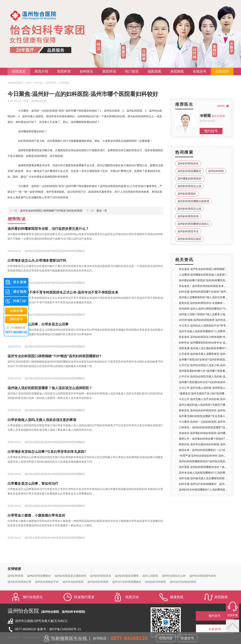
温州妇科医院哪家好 (189, 171)
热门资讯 (132, 71)
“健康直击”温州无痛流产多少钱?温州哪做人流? (206, 393)
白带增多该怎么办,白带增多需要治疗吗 (37, 261)
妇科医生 (87, 71)
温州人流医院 (150, 576)
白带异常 (51, 83)
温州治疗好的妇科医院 (183, 582)
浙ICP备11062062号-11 (65, 629)
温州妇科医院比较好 (189, 239)
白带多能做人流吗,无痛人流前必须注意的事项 (42, 420)
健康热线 (177, 597)
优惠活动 (132, 597)
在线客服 (233, 615)
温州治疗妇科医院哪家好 (127, 582)
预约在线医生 (33, 597)
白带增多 (64, 83)
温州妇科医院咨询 (188, 216)
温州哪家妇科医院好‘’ (190, 179)
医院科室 (64, 71)
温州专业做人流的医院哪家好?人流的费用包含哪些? (209, 473)
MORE (221, 106)
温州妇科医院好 (187, 194)
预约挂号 (211, 131)
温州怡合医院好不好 (47, 582)
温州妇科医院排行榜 (19, 582)
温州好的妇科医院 (98, 582)
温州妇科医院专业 (188, 231)
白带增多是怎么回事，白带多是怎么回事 (38, 324)
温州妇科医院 (216, 171)
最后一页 (102, 211)
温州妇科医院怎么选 (189, 186)
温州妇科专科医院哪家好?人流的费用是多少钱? (207, 490)
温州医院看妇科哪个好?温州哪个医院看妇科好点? (208, 371)
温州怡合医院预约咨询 (203, 576)
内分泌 (39, 83)
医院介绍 (41, 71)
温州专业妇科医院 (73, 582)
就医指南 (154, 71)
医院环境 (109, 71)
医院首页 (19, 71)
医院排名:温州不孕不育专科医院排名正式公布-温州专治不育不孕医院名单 (63, 292)
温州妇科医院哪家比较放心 (193, 224)
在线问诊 (166, 638)
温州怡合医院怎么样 (174, 576)
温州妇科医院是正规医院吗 (70, 576)
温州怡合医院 (15, 83)
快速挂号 (187, 638)
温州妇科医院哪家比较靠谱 (193, 201)
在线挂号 (200, 71)
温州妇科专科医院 (156, 582)
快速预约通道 (84, 597)
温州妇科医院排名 (188, 163)
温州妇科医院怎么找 (189, 209)
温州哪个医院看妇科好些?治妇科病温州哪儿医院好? (209, 382)
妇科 (29, 83)
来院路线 (177, 71)
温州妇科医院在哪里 (127, 576)
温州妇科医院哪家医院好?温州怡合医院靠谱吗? (207, 461)
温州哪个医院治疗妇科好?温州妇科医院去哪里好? (208, 360)
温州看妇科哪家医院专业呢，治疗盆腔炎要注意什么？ (48, 229)
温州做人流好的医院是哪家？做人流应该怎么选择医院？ (50, 388)
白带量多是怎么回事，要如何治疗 (33, 484)
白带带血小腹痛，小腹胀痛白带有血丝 (36, 515)
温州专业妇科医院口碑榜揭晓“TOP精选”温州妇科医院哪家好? (54, 356)
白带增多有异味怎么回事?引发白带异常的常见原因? (47, 452)
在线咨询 (222, 71)
